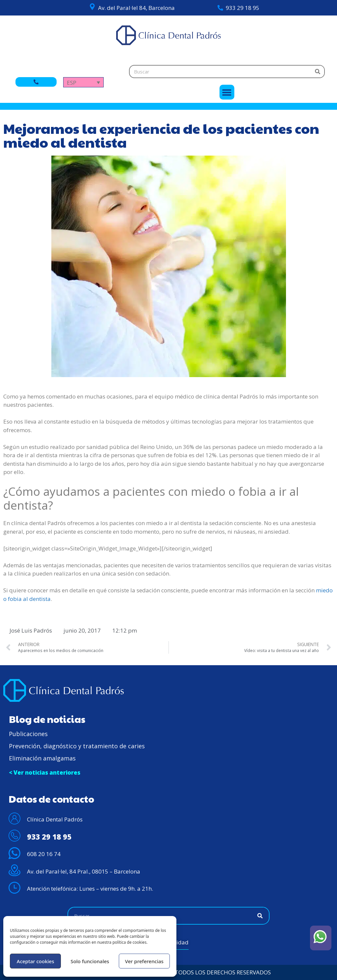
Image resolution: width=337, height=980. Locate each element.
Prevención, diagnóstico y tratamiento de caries (77, 746)
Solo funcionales (90, 961)
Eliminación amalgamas (42, 758)
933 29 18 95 (243, 8)
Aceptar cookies (36, 961)
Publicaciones (28, 734)
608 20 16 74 (44, 854)
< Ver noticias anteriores (45, 772)
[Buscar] (318, 72)
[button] (227, 92)
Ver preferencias (144, 961)
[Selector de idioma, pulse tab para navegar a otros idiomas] (83, 82)
